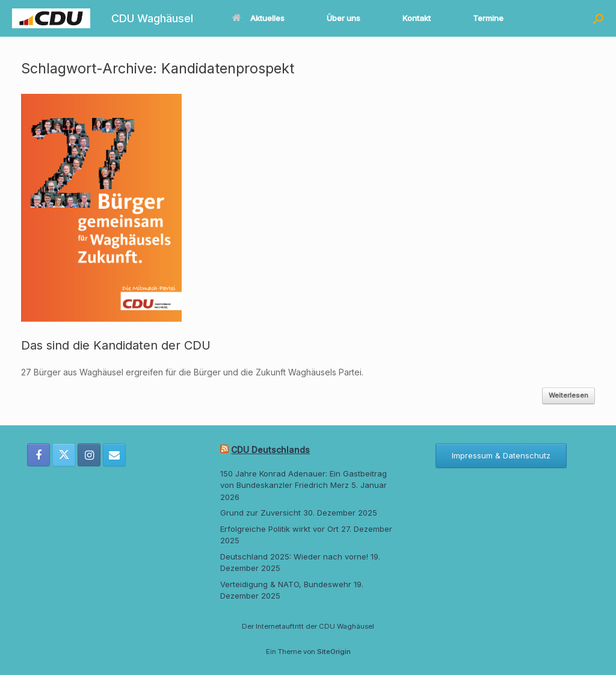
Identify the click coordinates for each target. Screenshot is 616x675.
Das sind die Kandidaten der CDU (116, 345)
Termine (488, 18)
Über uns (343, 18)
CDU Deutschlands (270, 450)
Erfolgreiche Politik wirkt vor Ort (279, 529)
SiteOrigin (334, 652)
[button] (598, 18)
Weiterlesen (568, 395)
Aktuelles (258, 18)
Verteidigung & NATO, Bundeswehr (286, 584)
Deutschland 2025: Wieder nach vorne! (294, 556)
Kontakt (417, 18)
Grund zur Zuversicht (260, 513)
